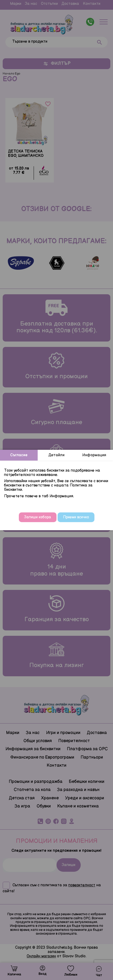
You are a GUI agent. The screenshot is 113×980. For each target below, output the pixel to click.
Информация (94, 455)
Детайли (56, 455)
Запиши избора (38, 517)
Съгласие (19, 455)
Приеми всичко (76, 517)
